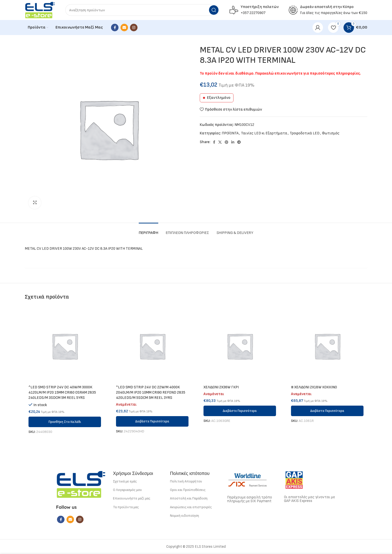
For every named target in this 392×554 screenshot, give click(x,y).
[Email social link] (124, 28)
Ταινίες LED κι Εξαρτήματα (264, 133)
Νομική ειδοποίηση (184, 516)
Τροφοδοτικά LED (305, 133)
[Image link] (81, 484)
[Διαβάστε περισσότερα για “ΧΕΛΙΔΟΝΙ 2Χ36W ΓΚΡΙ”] (240, 411)
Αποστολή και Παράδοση (189, 498)
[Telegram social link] (239, 142)
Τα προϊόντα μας (126, 507)
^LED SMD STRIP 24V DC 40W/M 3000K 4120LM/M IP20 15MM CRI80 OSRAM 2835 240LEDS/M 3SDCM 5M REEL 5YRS (62, 392)
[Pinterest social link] (226, 142)
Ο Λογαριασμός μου (127, 490)
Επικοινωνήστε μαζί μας (132, 498)
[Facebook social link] (115, 28)
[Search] (142, 10)
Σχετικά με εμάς (125, 481)
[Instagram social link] (134, 28)
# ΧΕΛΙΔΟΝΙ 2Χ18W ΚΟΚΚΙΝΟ (314, 387)
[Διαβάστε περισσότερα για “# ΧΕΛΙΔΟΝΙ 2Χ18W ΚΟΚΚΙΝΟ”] (327, 411)
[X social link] (220, 142)
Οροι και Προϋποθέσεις (188, 490)
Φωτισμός (331, 133)
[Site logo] (40, 10)
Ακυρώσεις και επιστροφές (191, 507)
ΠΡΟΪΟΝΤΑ (230, 133)
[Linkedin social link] (233, 142)
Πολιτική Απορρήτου (186, 481)
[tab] (148, 230)
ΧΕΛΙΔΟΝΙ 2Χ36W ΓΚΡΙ (221, 387)
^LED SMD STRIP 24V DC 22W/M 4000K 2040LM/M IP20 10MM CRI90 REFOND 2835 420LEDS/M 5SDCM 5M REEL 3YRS (151, 392)
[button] (65, 422)
